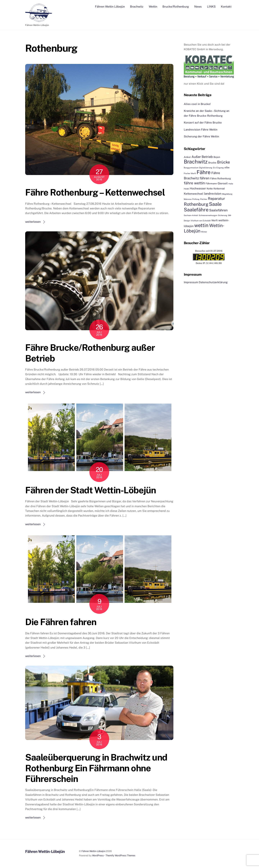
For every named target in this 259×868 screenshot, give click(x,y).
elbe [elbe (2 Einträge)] (227, 167)
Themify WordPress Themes (121, 855)
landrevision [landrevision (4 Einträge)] (213, 194)
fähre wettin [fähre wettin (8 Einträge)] (194, 183)
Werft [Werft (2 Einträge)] (214, 220)
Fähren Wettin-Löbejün (93, 851)
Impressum (191, 282)
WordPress (98, 855)
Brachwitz (137, 7)
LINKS (211, 7)
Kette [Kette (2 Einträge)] (210, 189)
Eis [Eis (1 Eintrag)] (214, 168)
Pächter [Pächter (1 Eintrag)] (204, 199)
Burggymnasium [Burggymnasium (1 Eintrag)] (191, 168)
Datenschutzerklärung (213, 282)
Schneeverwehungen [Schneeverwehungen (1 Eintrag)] (208, 216)
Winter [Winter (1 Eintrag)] (204, 232)
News (198, 7)
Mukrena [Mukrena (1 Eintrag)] (188, 199)
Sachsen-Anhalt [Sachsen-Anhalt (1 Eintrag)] (191, 216)
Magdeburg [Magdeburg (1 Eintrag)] (227, 194)
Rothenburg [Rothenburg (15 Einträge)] (196, 204)
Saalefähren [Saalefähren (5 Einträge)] (218, 210)
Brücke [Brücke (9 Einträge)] (223, 162)
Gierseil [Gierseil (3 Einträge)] (223, 183)
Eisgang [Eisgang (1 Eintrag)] (220, 168)
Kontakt (226, 7)
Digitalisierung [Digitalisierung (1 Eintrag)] (206, 168)
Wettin (153, 7)
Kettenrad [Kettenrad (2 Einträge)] (219, 189)
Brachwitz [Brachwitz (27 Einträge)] (196, 162)
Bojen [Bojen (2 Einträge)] (217, 157)
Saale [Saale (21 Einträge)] (215, 204)
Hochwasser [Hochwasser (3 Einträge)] (198, 189)
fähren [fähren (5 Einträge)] (205, 178)
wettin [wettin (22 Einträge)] (201, 225)
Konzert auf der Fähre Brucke (203, 123)
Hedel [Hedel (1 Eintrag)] (186, 189)
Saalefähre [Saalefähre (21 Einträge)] (196, 210)
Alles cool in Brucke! (197, 104)
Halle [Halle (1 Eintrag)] (231, 184)
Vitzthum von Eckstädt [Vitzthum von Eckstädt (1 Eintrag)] (201, 221)
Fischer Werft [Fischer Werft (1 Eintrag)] (190, 174)
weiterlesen (33, 222)
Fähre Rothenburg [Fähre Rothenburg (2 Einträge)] (221, 178)
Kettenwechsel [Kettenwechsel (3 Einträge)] (194, 194)
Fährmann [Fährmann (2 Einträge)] (211, 183)
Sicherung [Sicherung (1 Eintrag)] (223, 216)
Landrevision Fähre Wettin (201, 130)
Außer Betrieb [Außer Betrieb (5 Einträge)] (202, 157)
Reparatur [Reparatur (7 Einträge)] (216, 199)
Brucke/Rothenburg (176, 7)
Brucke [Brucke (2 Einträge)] (212, 163)
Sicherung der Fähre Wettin (201, 137)
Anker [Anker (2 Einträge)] (187, 157)
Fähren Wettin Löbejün (110, 7)
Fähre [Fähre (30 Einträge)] (204, 172)
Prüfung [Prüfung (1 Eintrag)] (196, 199)
